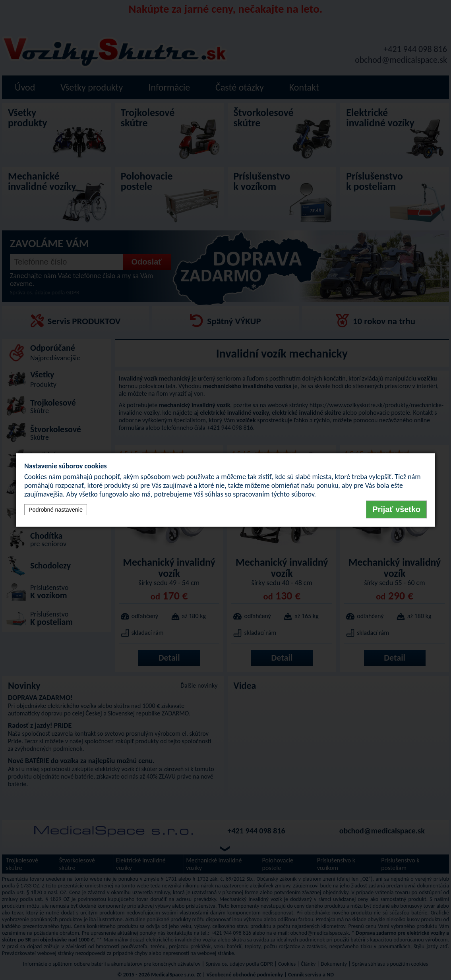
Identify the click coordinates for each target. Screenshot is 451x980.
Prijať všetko (396, 509)
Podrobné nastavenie (56, 510)
